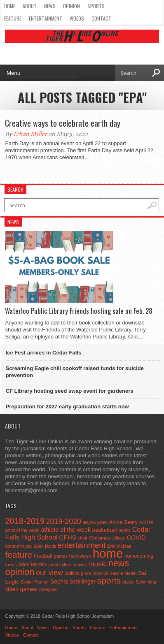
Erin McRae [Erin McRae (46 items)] (119, 546)
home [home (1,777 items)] (108, 553)
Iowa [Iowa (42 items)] (10, 565)
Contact (101, 18)
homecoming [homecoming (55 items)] (139, 556)
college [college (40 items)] (118, 538)
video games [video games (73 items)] (21, 589)
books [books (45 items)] (124, 530)
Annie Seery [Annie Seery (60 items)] (123, 522)
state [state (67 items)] (128, 582)
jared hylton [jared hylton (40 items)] (60, 565)
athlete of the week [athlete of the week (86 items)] (66, 530)
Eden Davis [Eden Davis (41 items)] (45, 546)
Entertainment (46, 18)
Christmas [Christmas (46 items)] (100, 538)
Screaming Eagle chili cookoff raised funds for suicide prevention (75, 372)
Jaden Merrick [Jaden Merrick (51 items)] (32, 565)
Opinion (71, 6)
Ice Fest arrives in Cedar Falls (44, 353)
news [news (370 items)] (119, 563)
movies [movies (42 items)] (80, 565)
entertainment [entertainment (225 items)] (82, 545)
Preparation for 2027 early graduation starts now (67, 407)
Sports (96, 6)
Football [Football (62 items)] (43, 556)
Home (10, 6)
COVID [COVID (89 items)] (136, 537)
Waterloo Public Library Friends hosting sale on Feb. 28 (79, 311)
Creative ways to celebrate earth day (63, 123)
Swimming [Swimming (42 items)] (146, 582)
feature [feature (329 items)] (18, 555)
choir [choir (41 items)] (83, 538)
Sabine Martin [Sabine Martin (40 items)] (123, 573)
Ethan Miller (30, 134)
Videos (77, 18)
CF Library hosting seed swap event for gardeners (70, 391)
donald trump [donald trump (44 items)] (18, 546)
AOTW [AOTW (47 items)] (146, 522)
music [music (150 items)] (97, 564)
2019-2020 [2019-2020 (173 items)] (64, 521)
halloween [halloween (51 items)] (80, 556)
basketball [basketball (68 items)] (105, 530)
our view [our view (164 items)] (49, 572)
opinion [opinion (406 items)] (20, 572)
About (30, 6)
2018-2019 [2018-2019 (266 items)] (25, 521)
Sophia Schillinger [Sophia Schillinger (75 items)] (73, 582)
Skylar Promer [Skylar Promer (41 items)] (35, 582)
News (50, 6)
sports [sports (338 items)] (109, 580)
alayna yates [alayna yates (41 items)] (95, 522)
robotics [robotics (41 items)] (100, 573)
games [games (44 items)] (61, 556)
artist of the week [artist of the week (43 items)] (22, 530)
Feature (13, 18)
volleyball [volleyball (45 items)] (48, 589)
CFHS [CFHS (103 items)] (68, 537)
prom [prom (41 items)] (86, 573)
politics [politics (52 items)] (72, 573)
